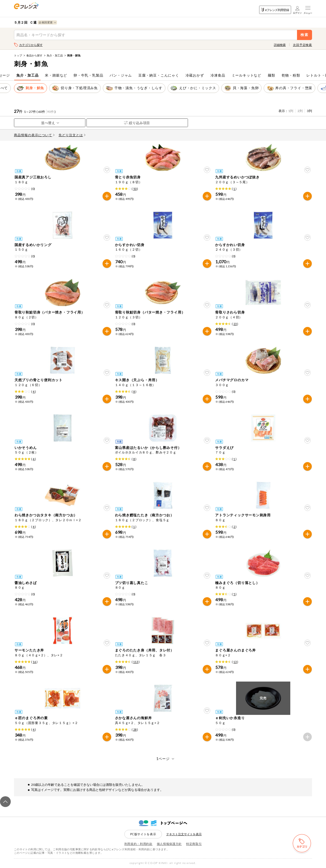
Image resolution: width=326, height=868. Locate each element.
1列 (291, 111)
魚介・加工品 (55, 55)
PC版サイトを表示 (143, 834)
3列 (309, 111)
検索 (305, 35)
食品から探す (34, 55)
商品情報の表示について (34, 135)
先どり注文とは (72, 135)
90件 (50, 112)
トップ (18, 55)
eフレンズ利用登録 (275, 10)
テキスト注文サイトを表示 (184, 834)
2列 (300, 111)
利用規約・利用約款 (138, 844)
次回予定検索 (303, 45)
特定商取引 (194, 844)
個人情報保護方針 (169, 844)
